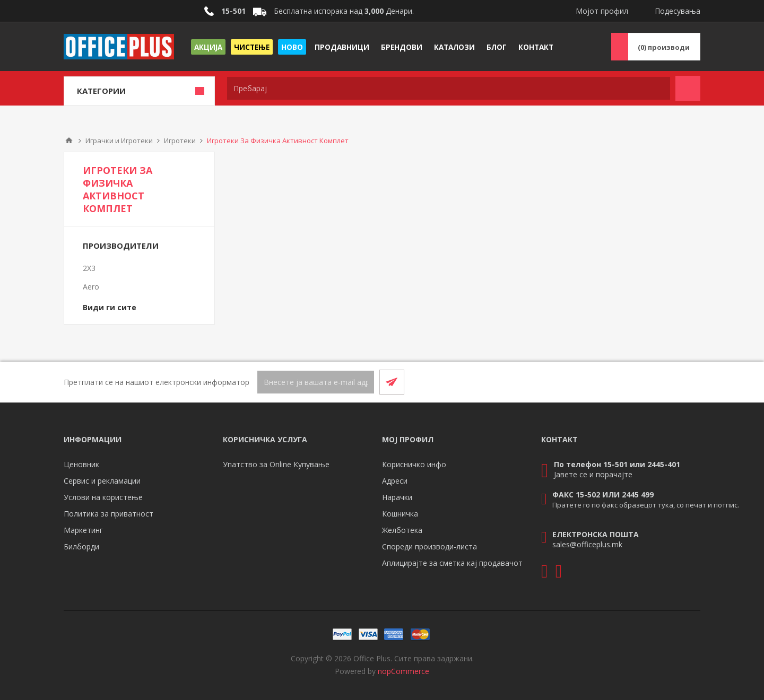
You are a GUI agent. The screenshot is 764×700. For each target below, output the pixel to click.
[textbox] (449, 88)
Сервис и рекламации (102, 481)
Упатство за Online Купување (276, 464)
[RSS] (688, 382)
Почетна (69, 141)
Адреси (395, 481)
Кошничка (400, 514)
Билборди (81, 546)
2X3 (89, 268)
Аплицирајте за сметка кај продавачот (452, 563)
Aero (91, 287)
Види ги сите (110, 307)
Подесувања (678, 11)
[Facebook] (662, 382)
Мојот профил (602, 11)
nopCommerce (403, 671)
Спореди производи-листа (429, 546)
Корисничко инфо (414, 464)
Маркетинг (83, 530)
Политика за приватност (108, 514)
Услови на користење (103, 497)
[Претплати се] (316, 382)
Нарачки (397, 497)
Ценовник (81, 464)
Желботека (402, 530)
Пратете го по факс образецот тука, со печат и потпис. (646, 505)
